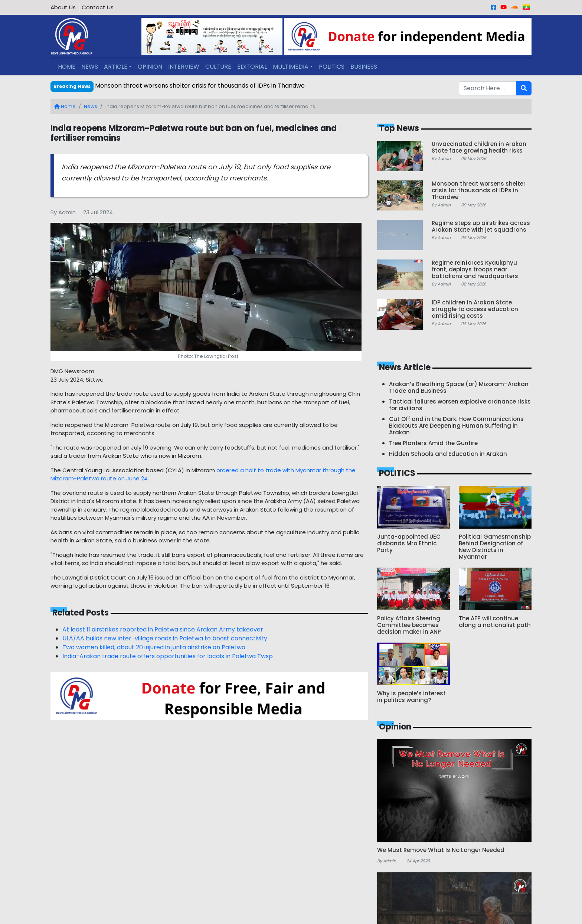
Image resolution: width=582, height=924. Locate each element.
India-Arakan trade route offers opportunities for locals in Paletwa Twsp (168, 656)
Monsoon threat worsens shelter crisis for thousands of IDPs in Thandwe (200, 86)
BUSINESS (364, 67)
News (91, 106)
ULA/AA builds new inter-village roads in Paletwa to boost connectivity (165, 638)
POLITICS (332, 67)
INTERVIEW (184, 67)
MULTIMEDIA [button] (291, 67)
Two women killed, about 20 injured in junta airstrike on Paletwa (154, 647)
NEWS (90, 67)
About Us (63, 7)
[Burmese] (526, 7)
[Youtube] (503, 7)
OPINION (150, 67)
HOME (67, 67)
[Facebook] (493, 7)
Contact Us (98, 7)
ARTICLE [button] (116, 67)
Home (65, 106)
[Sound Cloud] (515, 7)
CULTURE (218, 67)
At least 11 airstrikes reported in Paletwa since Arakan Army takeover (163, 629)
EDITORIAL (252, 67)
